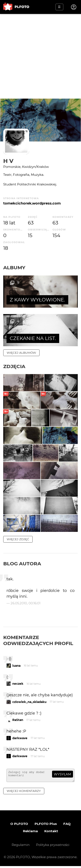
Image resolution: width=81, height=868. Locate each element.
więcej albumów (21, 353)
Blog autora (22, 564)
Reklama (30, 833)
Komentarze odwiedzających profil (38, 640)
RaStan (18, 720)
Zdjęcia (14, 366)
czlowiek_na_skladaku (29, 702)
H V (8, 161)
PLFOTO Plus (46, 826)
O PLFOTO (19, 826)
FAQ (67, 826)
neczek (18, 684)
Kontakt (51, 833)
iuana (16, 666)
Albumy (14, 268)
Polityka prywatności (53, 847)
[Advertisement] (40, 56)
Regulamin (21, 847)
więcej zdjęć (18, 539)
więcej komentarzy (24, 793)
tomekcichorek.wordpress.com (32, 203)
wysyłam (62, 774)
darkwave (20, 738)
